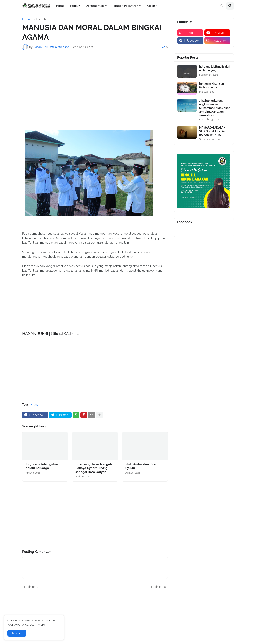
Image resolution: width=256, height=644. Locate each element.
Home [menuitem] (60, 6)
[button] (222, 6)
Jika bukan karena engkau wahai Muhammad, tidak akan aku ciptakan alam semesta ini (215, 108)
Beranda (28, 19)
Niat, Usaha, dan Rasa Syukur (141, 466)
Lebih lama (158, 587)
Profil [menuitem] (74, 6)
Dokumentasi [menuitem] (95, 6)
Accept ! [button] (17, 633)
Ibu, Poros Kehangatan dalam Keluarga (42, 466)
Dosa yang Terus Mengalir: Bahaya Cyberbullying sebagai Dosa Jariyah (95, 468)
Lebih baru (31, 587)
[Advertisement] (95, 83)
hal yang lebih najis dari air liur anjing (215, 68)
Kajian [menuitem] (151, 6)
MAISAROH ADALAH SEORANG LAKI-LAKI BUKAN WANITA (213, 131)
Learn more (37, 625)
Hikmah (41, 19)
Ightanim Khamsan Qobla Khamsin (211, 85)
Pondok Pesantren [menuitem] (125, 6)
